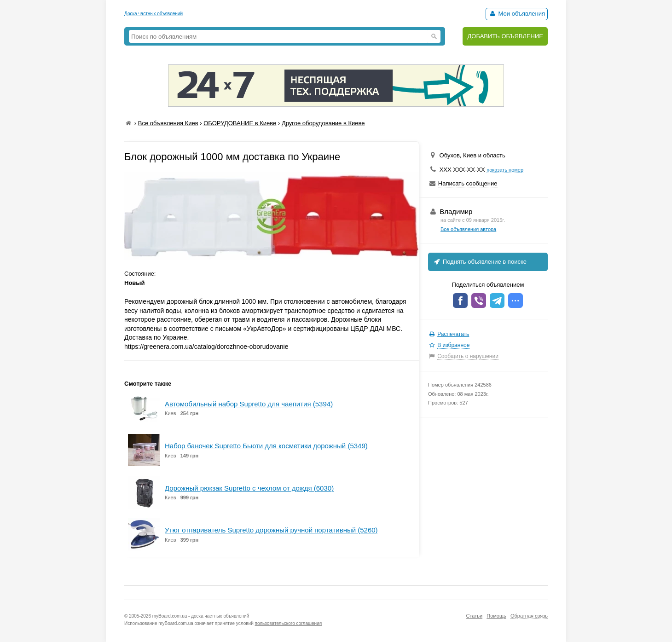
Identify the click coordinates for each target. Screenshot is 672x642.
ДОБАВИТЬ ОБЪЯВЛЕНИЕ (505, 36)
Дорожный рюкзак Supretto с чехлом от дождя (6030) (249, 488)
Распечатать (453, 334)
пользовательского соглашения (289, 623)
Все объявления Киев (168, 123)
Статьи (474, 616)
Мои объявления (517, 14)
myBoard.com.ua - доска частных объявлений (201, 616)
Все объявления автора (468, 229)
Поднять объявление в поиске (480, 262)
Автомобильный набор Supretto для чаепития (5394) (249, 404)
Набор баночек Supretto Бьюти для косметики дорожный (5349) (266, 446)
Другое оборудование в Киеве (323, 123)
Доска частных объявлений (154, 14)
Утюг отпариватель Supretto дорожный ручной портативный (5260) (271, 530)
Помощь (496, 616)
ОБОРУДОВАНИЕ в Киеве (240, 123)
